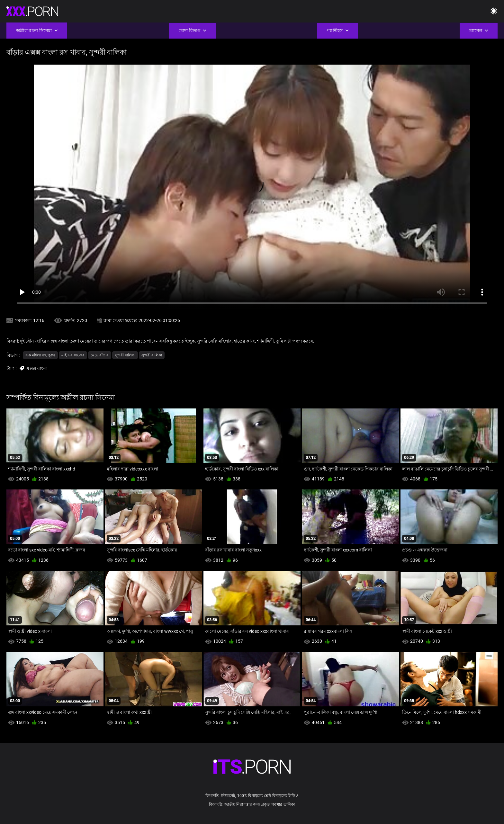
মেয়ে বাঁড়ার (100, 355)
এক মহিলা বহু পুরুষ (40, 355)
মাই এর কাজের (73, 355)
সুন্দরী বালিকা (125, 355)
